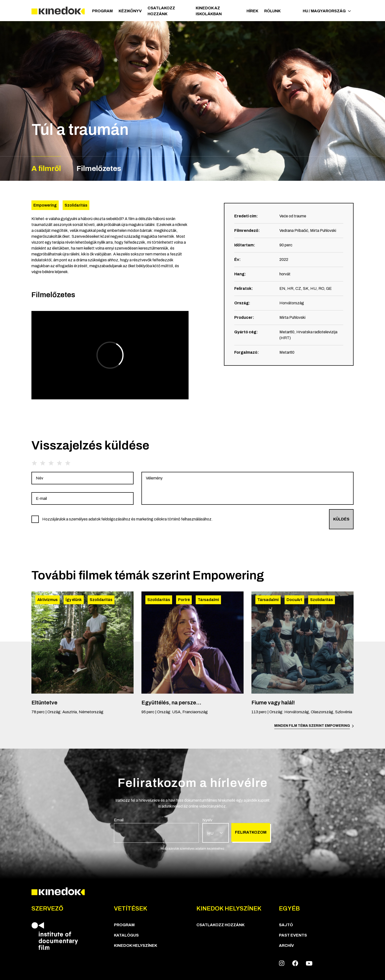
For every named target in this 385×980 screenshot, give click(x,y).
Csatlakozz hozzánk (161, 11)
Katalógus (126, 935)
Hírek (252, 11)
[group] (82, 478)
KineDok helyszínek (136, 945)
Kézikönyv (130, 11)
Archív (286, 945)
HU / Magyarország (327, 11)
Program (102, 11)
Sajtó (286, 925)
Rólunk (272, 11)
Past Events (293, 935)
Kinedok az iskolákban (209, 11)
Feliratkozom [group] (251, 832)
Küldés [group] (341, 519)
